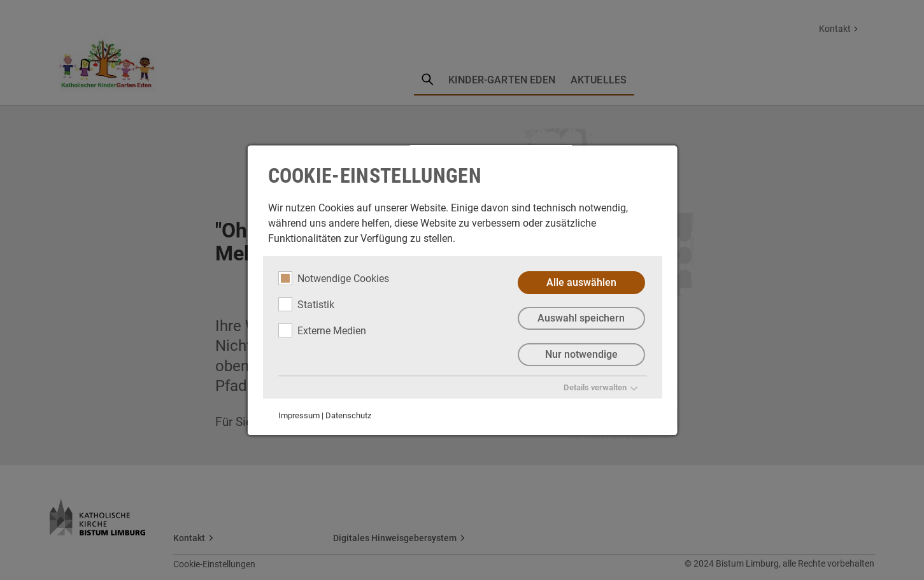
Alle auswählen (581, 282)
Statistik (306, 304)
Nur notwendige (581, 355)
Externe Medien (322, 330)
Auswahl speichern (581, 319)
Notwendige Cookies (333, 278)
